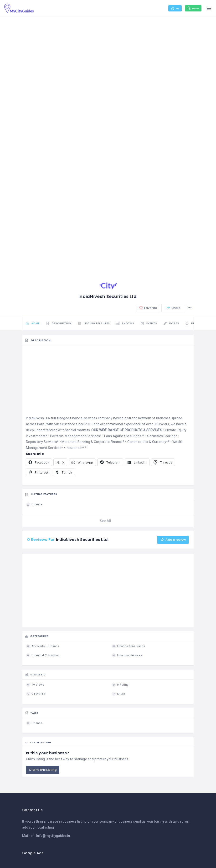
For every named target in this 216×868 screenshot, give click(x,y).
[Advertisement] (108, 384)
